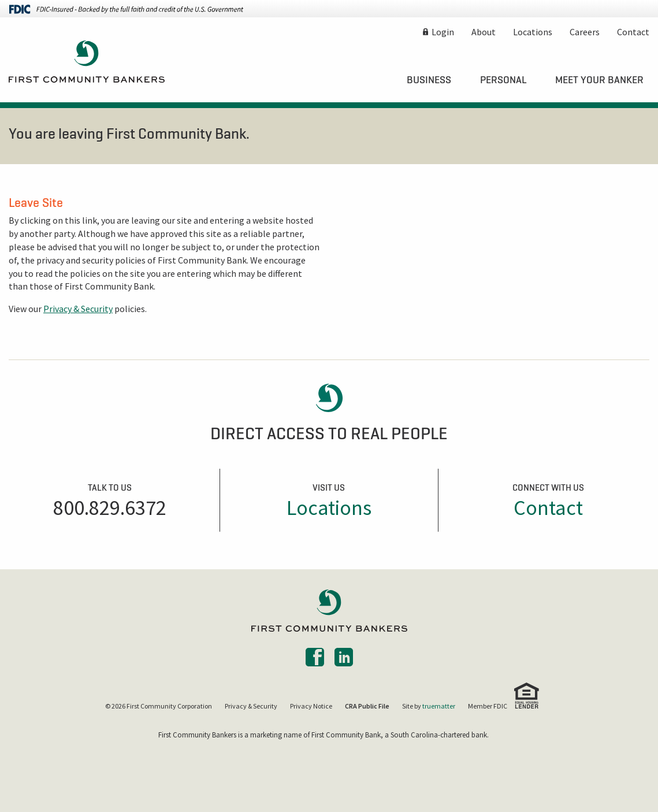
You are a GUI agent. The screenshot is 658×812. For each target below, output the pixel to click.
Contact (633, 32)
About (484, 32)
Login (443, 32)
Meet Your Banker (599, 80)
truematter (439, 706)
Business (429, 80)
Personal (503, 80)
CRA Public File (367, 706)
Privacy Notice (311, 706)
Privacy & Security (78, 309)
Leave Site (36, 202)
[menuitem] (429, 80)
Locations (533, 32)
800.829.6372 (110, 508)
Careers (585, 32)
